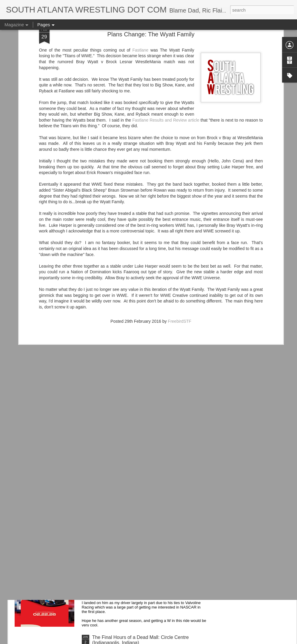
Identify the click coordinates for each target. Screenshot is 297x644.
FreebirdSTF (180, 266)
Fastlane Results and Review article (166, 65)
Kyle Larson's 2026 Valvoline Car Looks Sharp (141, 570)
